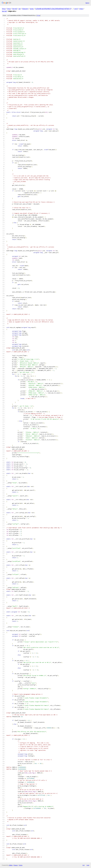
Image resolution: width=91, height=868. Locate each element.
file (38, 15)
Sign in (87, 3)
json (88, 865)
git (20, 9)
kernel (15, 9)
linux (4, 9)
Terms (21, 865)
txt (84, 865)
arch (76, 9)
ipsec (32, 9)
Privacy (16, 865)
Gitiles (11, 865)
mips (81, 9)
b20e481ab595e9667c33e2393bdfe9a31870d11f (53, 9)
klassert (25, 9)
